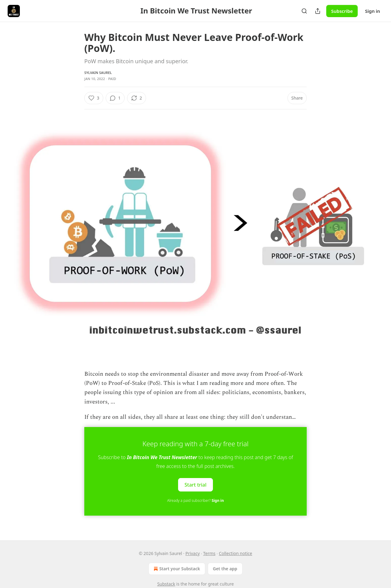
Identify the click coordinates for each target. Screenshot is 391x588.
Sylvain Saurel (98, 73)
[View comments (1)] (115, 98)
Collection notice (235, 553)
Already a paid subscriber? (195, 500)
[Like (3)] (94, 98)
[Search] (304, 11)
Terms (209, 553)
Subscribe (342, 11)
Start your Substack (176, 569)
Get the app (225, 569)
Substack (166, 584)
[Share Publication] (318, 11)
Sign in (373, 11)
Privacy (193, 553)
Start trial (195, 484)
